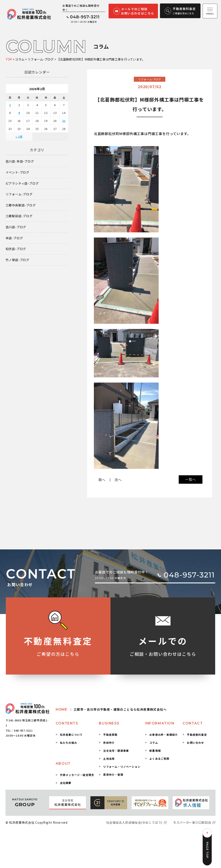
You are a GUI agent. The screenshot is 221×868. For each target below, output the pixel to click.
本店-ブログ (14, 238)
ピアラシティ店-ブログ (22, 183)
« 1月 (19, 136)
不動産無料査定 (197, 735)
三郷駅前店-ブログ (19, 216)
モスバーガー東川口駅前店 (192, 822)
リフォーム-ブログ (19, 194)
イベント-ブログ (17, 172)
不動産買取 (110, 735)
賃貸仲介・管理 (113, 775)
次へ (118, 480)
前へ (102, 480)
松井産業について (71, 735)
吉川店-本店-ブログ (20, 161)
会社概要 (66, 783)
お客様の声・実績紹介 (164, 735)
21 (64, 121)
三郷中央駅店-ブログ (21, 205)
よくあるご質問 (159, 759)
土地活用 (109, 759)
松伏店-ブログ (16, 249)
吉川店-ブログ (16, 227)
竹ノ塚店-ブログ (17, 260)
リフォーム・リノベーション (122, 767)
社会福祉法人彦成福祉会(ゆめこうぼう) (134, 822)
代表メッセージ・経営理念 (77, 775)
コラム (154, 743)
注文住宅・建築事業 (116, 751)
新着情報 (155, 751)
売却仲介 (109, 743)
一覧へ (191, 479)
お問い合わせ (195, 743)
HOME (111, 709)
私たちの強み (69, 743)
